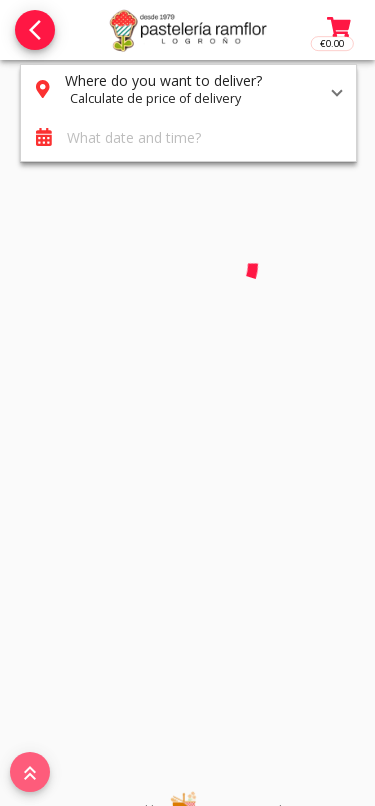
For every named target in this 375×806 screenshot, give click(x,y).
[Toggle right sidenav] (337, 30)
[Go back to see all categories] (35, 30)
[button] (188, 89)
